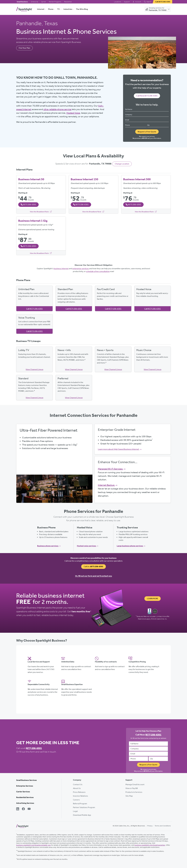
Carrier (43, 2)
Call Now (147, 96)
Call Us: (93, 567)
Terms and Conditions (163, 826)
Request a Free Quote (147, 132)
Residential (68, 2)
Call (34, 309)
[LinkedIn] (18, 809)
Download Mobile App (82, 815)
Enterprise (35, 2)
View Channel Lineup (34, 369)
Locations (118, 2)
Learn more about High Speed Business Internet (120, 449)
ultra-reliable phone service (57, 109)
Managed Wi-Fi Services (112, 469)
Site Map (129, 796)
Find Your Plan (24, 48)
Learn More (153, 599)
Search (148, 2)
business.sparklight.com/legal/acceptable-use (33, 845)
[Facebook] (23, 809)
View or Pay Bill (132, 788)
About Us (77, 788)
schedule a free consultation (98, 271)
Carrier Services (23, 792)
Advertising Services (25, 803)
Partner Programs (55, 2)
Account (137, 2)
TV (58, 9)
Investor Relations (81, 796)
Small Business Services (26, 780)
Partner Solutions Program (84, 807)
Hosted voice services (88, 546)
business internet (61, 269)
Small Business (22, 2)
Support (127, 2)
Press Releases (79, 792)
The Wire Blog (82, 9)
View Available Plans (54, 463)
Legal (75, 811)
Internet (41, 9)
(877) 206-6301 (34, 748)
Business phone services (49, 546)
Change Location (122, 164)
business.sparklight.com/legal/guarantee (150, 845)
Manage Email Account (135, 784)
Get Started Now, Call (54, 470)
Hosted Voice (73, 113)
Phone (51, 9)
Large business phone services (131, 546)
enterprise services (81, 269)
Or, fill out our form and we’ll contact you (94, 576)
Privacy (150, 826)
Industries (68, 9)
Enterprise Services (25, 786)
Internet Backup (108, 485)
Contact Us (78, 784)
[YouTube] (29, 809)
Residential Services (25, 797)
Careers (76, 800)
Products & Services (134, 792)
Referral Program (80, 804)
